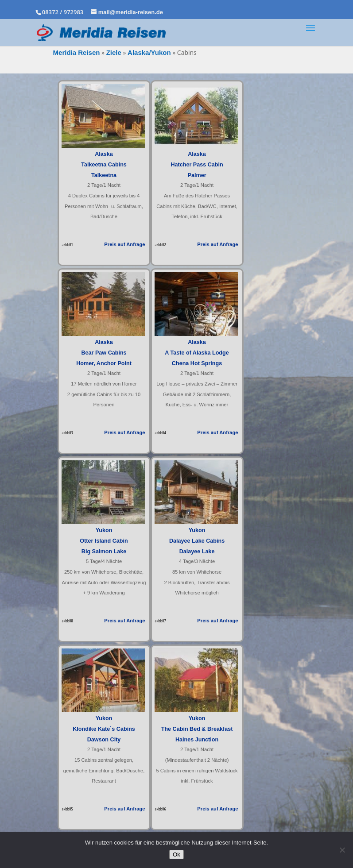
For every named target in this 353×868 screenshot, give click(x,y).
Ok (176, 854)
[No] (342, 850)
